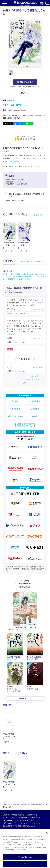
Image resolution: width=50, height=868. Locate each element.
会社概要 (6, 796)
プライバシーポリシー (22, 804)
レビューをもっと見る (32, 376)
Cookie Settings (25, 857)
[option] (10, 728)
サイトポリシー (38, 804)
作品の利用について (27, 801)
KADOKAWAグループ (10, 801)
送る (29, 124)
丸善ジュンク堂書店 (15, 416)
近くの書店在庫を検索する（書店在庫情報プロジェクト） (25, 425)
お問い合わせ (7, 804)
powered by (33, 379)
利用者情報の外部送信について (24, 807)
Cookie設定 (7, 807)
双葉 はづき (16, 105)
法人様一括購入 (35, 798)
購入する (25, 93)
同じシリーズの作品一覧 (33, 215)
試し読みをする (25, 82)
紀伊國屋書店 (35, 401)
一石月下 (11, 100)
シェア (19, 124)
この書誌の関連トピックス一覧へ (30, 262)
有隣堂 (35, 416)
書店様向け (23, 798)
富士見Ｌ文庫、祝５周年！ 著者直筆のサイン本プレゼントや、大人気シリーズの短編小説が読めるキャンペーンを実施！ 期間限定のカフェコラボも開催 (24, 277)
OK (25, 864)
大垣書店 (15, 401)
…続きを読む (14, 161)
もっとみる (24, 698)
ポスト (9, 124)
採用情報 (21, 796)
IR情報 (13, 796)
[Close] (47, 833)
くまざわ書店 (15, 409)
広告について (31, 796)
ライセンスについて (10, 798)
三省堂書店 (35, 409)
